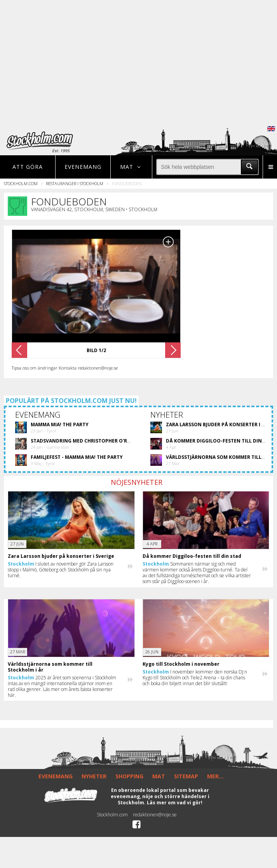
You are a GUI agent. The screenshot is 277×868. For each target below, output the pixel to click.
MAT (159, 776)
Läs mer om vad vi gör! (175, 803)
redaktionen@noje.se (155, 815)
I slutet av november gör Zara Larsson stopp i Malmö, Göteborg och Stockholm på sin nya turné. (61, 570)
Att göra (28, 167)
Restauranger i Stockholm (75, 183)
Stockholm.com (21, 183)
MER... (215, 776)
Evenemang (83, 167)
